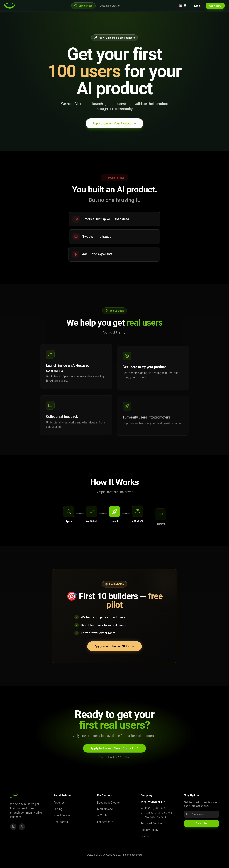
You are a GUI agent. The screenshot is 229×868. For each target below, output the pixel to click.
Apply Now (215, 6)
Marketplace (105, 809)
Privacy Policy (149, 830)
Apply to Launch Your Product (115, 123)
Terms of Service (151, 823)
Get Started (61, 822)
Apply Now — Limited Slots (114, 647)
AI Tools (102, 815)
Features (59, 803)
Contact (146, 836)
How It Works (62, 815)
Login (197, 6)
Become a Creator (110, 6)
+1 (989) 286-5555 (155, 808)
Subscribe (202, 823)
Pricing (58, 809)
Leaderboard (105, 822)
